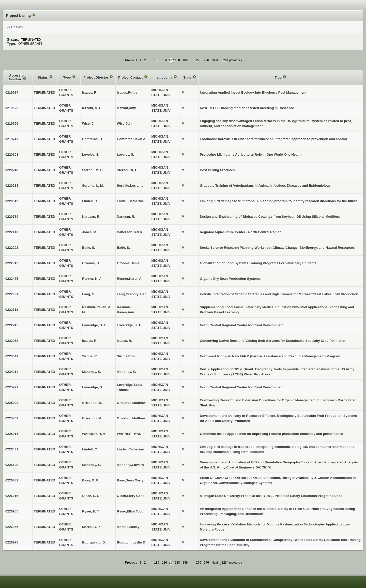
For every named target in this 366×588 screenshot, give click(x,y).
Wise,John (125, 123)
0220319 (12, 201)
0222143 (12, 232)
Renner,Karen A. (130, 279)
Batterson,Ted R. (130, 232)
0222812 (12, 310)
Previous (131, 60)
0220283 (12, 186)
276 (206, 60)
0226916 (12, 496)
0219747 (12, 139)
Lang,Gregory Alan (132, 294)
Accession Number (17, 77)
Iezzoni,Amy (126, 108)
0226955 (12, 511)
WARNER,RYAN (129, 434)
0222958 (12, 341)
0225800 (12, 403)
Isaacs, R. (125, 341)
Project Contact (131, 77)
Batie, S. (123, 248)
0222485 (12, 279)
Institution (162, 77)
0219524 (12, 92)
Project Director (96, 77)
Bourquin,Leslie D (131, 542)
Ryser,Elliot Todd (130, 511)
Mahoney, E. (126, 372)
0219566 (12, 123)
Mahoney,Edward (130, 465)
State (187, 77)
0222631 (12, 294)
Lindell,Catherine (130, 201)
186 (164, 60)
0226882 (12, 480)
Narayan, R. (126, 217)
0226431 (12, 449)
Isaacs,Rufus (127, 92)
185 (157, 60)
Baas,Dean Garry (130, 480)
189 (185, 60)
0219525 (12, 108)
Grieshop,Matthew (131, 403)
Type (67, 77)
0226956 (12, 527)
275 (199, 60)
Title (279, 77)
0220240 (12, 170)
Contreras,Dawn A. (132, 139)
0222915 (12, 325)
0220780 (12, 217)
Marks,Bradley (128, 527)
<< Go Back (15, 27)
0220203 (12, 155)
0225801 (12, 418)
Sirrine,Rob (126, 356)
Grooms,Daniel (129, 263)
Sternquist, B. (128, 170)
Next (215, 60)
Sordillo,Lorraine (130, 186)
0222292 (12, 248)
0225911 (12, 434)
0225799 (12, 387)
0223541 (12, 356)
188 (177, 60)
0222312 (12, 263)
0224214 (12, 372)
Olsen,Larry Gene (131, 496)
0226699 (12, 465)
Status (43, 77)
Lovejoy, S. (126, 155)
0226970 (12, 542)
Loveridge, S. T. (129, 325)
